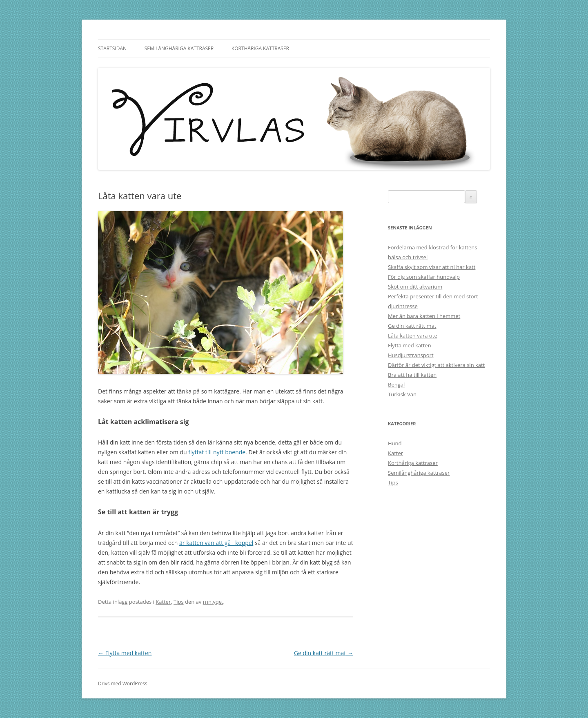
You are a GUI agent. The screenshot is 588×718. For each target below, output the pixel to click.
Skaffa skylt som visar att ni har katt (432, 267)
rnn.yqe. (213, 602)
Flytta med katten (125, 653)
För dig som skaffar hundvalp (424, 277)
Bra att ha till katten (412, 375)
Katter (163, 602)
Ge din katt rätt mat (324, 653)
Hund (395, 443)
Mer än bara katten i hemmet (424, 316)
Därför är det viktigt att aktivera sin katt (436, 365)
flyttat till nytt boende (217, 452)
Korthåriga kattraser (260, 48)
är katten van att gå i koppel (216, 543)
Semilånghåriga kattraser (179, 48)
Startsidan (112, 48)
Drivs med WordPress (123, 684)
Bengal (396, 385)
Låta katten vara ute (413, 336)
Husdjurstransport (411, 355)
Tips (179, 602)
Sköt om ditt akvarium (415, 287)
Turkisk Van (402, 394)
